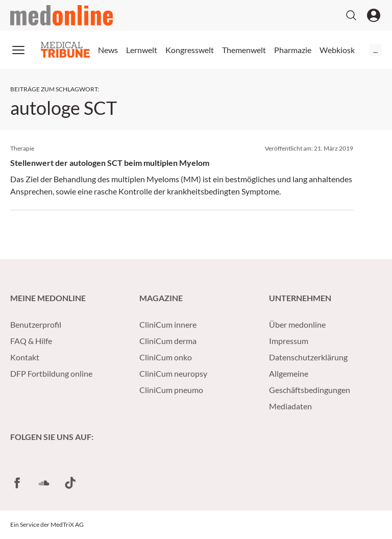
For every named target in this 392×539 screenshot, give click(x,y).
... (375, 50)
